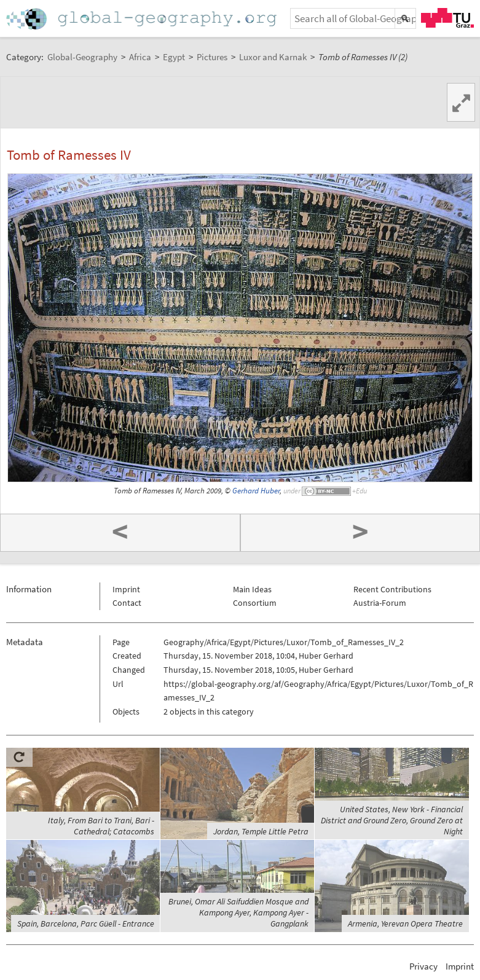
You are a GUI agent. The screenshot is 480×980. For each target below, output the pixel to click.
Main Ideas (252, 589)
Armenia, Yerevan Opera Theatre (405, 923)
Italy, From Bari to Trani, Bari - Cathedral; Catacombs (101, 826)
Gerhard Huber (256, 491)
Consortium (255, 603)
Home (143, 19)
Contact (127, 603)
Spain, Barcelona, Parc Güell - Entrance (86, 923)
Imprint (126, 589)
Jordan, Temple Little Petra (261, 831)
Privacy (423, 966)
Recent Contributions (392, 589)
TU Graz (447, 18)
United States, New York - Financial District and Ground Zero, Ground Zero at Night (392, 820)
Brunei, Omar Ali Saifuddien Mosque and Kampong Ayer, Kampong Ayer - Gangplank (238, 912)
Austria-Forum (380, 603)
